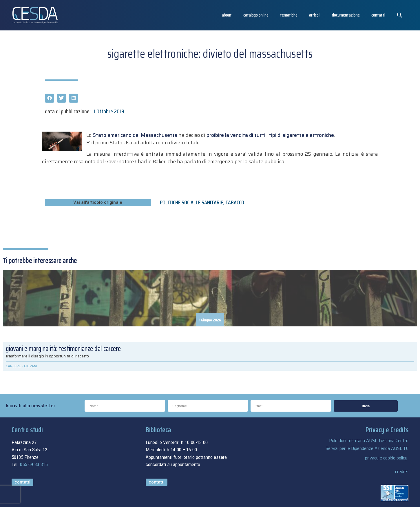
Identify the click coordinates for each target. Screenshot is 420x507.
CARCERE (13, 366)
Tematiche (289, 15)
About (227, 15)
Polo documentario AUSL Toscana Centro (369, 441)
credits (402, 472)
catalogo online (256, 15)
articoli (315, 15)
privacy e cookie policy (386, 458)
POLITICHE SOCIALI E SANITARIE (191, 202)
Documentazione (346, 15)
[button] (400, 15)
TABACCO (235, 202)
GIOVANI (31, 366)
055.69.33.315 (34, 464)
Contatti (378, 15)
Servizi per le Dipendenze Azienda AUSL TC (367, 448)
